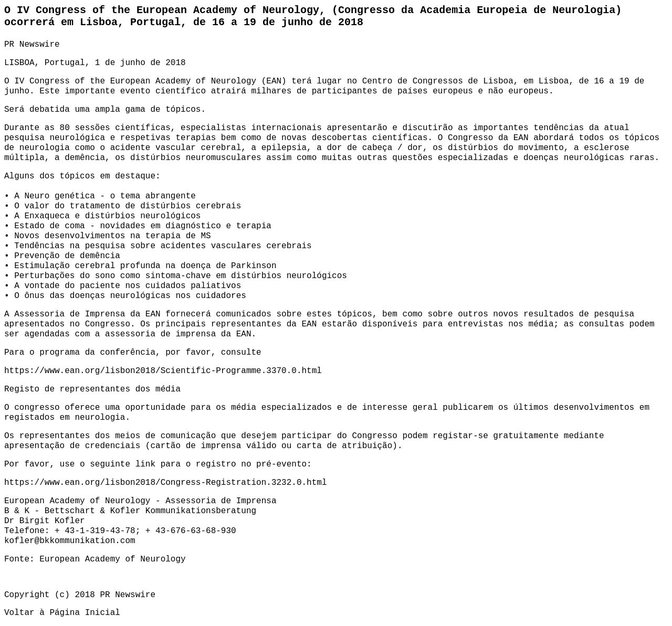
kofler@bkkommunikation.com (70, 541)
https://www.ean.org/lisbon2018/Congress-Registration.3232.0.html (166, 483)
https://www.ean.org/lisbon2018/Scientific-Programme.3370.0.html (163, 371)
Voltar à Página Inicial (62, 613)
